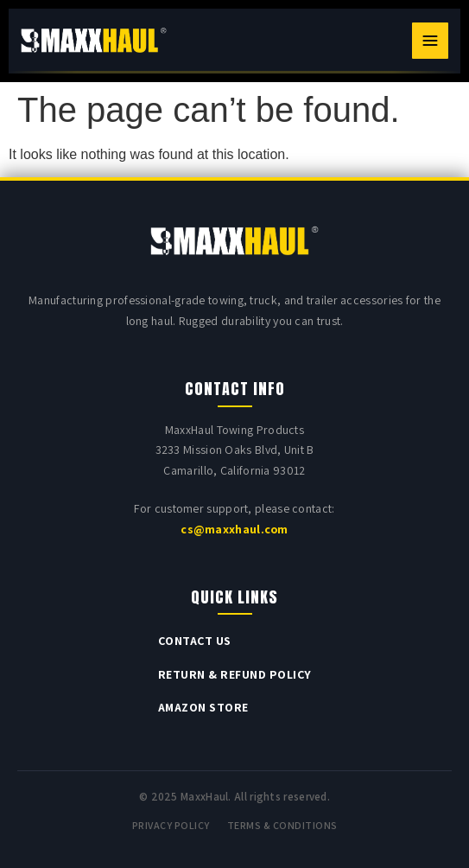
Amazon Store (203, 707)
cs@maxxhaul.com (234, 529)
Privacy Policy (171, 825)
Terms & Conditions (282, 825)
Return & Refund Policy (235, 674)
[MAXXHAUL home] (94, 41)
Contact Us (195, 641)
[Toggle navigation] (430, 41)
